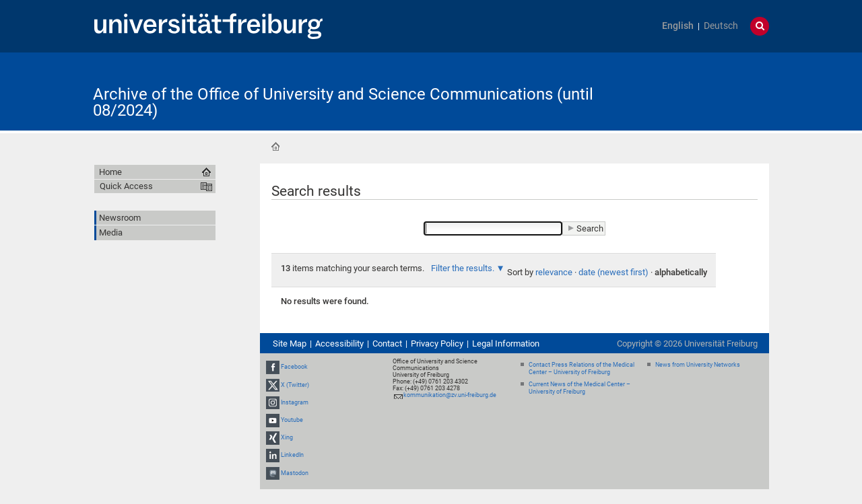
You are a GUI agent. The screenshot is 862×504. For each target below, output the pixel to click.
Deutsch (721, 26)
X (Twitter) (295, 385)
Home (275, 147)
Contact (387, 344)
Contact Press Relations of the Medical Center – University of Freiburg (582, 368)
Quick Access (126, 186)
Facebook (294, 367)
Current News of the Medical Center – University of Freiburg (579, 388)
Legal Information (506, 344)
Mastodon (295, 473)
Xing (287, 437)
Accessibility (339, 344)
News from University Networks (698, 365)
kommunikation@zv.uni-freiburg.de (450, 395)
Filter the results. (464, 268)
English (678, 26)
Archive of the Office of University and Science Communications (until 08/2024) (343, 102)
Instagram (295, 402)
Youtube (292, 420)
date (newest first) (614, 272)
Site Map (290, 344)
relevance (554, 272)
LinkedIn (292, 456)
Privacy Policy (437, 344)
